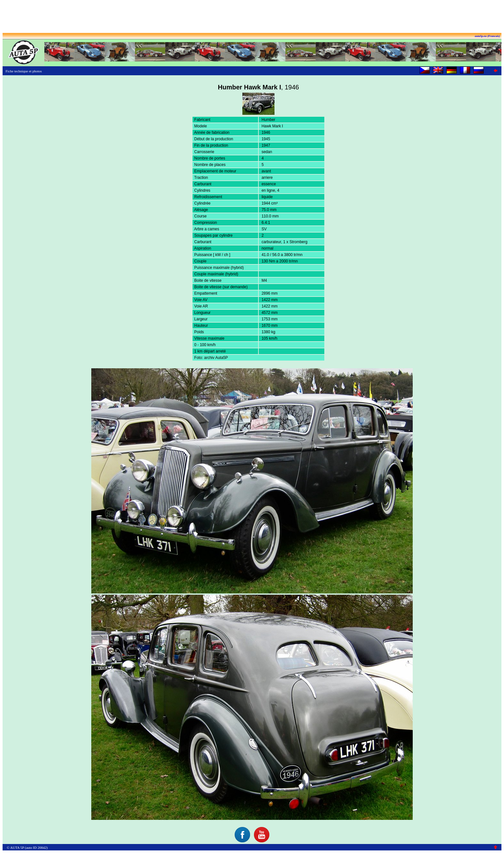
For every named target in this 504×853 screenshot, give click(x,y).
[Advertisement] (252, 17)
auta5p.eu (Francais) (487, 36)
